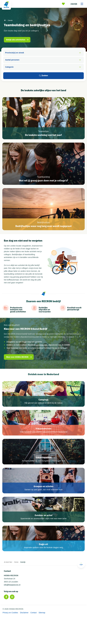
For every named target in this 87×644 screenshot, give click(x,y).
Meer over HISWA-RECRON (19, 365)
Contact (33, 641)
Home (16, 591)
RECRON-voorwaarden (37, 352)
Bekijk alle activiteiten (18, 40)
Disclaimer (24, 641)
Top (81, 593)
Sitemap (42, 641)
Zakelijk (78, 4)
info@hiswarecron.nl (12, 614)
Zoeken (44, 76)
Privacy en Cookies (10, 641)
